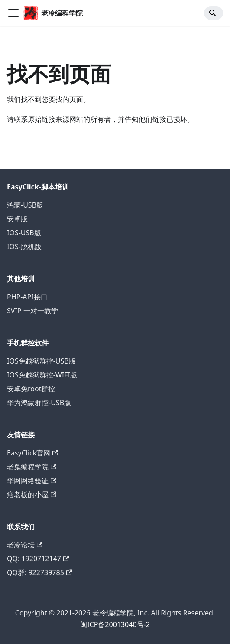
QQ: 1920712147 (38, 559)
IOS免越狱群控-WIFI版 (42, 375)
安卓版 (17, 219)
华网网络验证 (32, 481)
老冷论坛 (25, 545)
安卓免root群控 (31, 389)
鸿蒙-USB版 (25, 205)
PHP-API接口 (27, 297)
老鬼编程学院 (32, 467)
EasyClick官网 (33, 453)
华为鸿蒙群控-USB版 (39, 403)
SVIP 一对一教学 (32, 311)
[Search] (214, 13)
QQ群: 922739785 (39, 572)
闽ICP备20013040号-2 (115, 624)
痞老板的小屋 (32, 494)
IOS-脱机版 (24, 247)
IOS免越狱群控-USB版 (41, 361)
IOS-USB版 (24, 233)
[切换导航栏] (13, 13)
